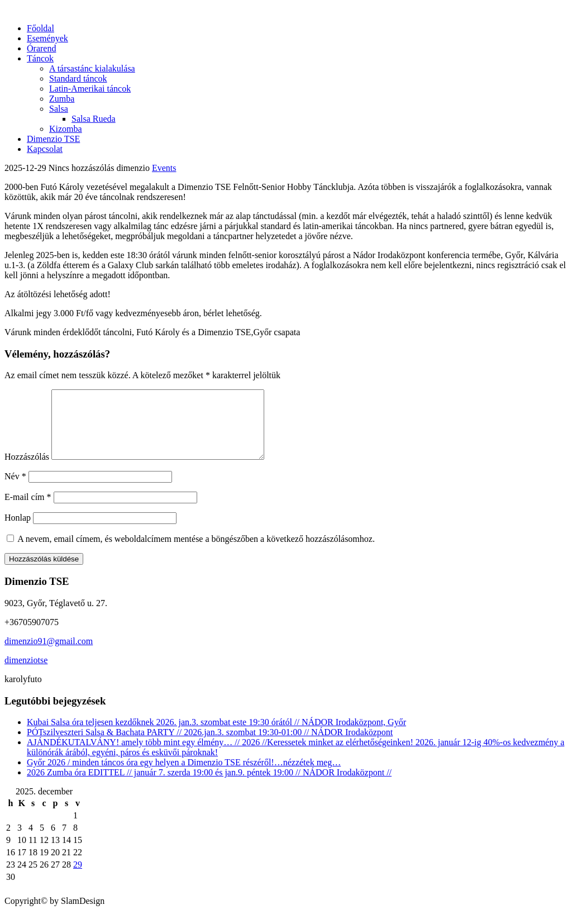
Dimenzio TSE (53, 139)
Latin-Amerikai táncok (90, 89)
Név (15, 490)
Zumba (62, 99)
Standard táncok (78, 78)
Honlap (18, 531)
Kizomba (66, 129)
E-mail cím (28, 510)
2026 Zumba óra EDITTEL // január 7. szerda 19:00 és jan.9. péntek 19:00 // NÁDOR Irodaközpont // (209, 786)
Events (164, 168)
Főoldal (40, 28)
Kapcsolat (45, 149)
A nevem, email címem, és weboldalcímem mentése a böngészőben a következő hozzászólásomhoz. (196, 552)
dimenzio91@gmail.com (49, 654)
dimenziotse (26, 673)
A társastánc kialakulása (92, 68)
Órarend (41, 48)
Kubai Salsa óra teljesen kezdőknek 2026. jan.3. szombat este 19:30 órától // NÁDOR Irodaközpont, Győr (216, 735)
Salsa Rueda (94, 119)
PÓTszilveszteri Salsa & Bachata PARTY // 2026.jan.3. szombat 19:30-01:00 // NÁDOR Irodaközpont (210, 746)
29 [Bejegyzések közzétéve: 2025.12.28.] (78, 878)
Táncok (40, 58)
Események (47, 38)
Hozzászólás (27, 470)
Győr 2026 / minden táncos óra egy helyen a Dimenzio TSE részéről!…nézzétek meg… (184, 776)
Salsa (59, 109)
